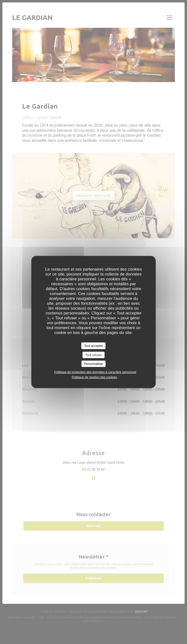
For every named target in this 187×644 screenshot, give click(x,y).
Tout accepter (93, 346)
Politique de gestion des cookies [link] (94, 377)
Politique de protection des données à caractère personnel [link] (95, 372)
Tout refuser (94, 355)
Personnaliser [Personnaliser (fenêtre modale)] (93, 364)
